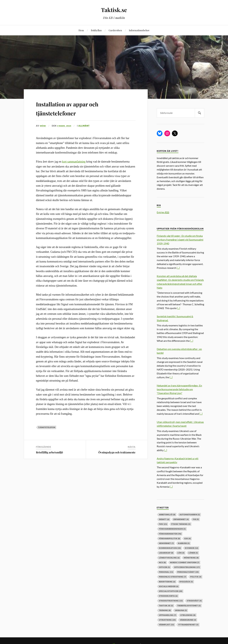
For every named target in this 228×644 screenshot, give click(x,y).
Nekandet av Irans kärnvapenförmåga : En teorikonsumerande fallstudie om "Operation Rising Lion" (179, 389)
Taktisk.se (114, 10)
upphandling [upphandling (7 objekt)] (168, 615)
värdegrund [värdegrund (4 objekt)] (188, 620)
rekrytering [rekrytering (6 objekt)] (167, 582)
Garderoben (115, 30)
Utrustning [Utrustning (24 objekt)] (167, 620)
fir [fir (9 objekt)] (196, 519)
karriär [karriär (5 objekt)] (184, 543)
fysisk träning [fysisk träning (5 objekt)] (181, 524)
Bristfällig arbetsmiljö (49, 452)
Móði (43, 126)
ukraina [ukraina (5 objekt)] (181, 610)
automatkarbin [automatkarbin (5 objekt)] (190, 515)
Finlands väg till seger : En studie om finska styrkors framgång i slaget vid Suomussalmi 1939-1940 (180, 240)
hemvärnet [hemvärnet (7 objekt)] (166, 543)
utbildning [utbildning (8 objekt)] (188, 615)
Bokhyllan (96, 30)
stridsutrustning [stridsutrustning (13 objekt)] (171, 601)
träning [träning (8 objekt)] (165, 610)
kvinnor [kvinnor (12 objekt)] (192, 548)
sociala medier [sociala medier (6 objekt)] (169, 586)
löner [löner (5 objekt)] (193, 553)
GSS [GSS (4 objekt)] (188, 538)
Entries (163, 212)
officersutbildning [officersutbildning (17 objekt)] (187, 567)
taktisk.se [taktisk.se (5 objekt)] (166, 606)
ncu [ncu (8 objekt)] (162, 562)
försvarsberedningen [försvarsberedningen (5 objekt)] (172, 529)
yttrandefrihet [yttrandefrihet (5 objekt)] (188, 625)
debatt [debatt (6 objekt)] (164, 519)
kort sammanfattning (74, 162)
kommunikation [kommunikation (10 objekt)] (170, 548)
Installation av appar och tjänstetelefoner (76, 108)
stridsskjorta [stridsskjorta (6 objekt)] (168, 596)
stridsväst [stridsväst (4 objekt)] (194, 601)
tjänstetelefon (47, 427)
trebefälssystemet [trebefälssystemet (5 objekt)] (189, 606)
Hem (81, 30)
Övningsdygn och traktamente (117, 452)
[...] (178, 268)
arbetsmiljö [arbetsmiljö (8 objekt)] (167, 515)
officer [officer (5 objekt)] (165, 567)
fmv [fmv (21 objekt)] (163, 524)
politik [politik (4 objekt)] (196, 577)
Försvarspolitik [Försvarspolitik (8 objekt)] (170, 538)
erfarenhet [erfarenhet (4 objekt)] (181, 519)
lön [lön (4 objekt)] (181, 553)
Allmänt (86, 126)
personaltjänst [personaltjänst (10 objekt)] (188, 572)
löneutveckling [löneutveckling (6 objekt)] (169, 558)
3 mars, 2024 (65, 126)
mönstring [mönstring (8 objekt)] (191, 558)
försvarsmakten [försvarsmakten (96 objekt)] (170, 534)
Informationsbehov (139, 30)
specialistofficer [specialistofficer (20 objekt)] (171, 591)
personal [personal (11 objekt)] (166, 572)
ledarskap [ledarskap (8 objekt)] (166, 553)
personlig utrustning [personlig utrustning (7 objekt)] (173, 577)
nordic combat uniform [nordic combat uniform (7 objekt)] (185, 562)
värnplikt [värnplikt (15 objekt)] (167, 625)
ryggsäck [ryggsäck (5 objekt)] (186, 582)
